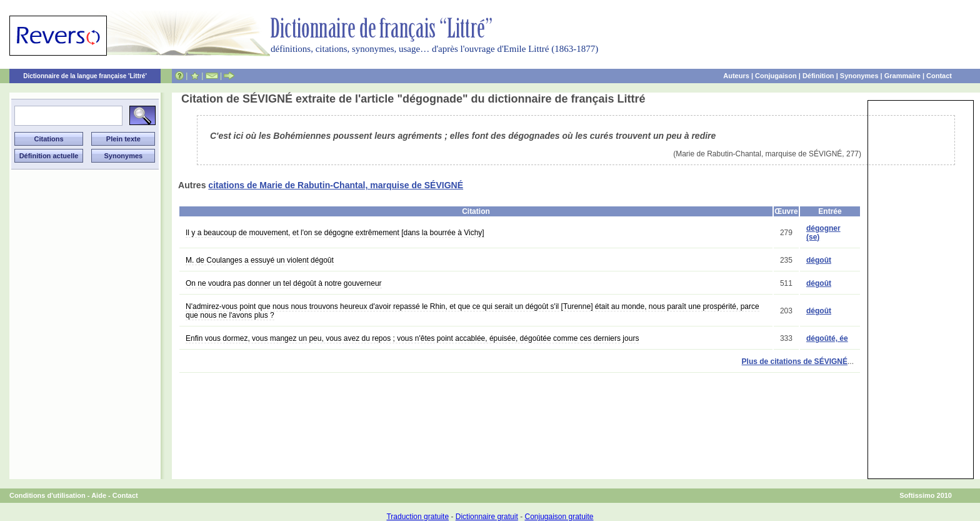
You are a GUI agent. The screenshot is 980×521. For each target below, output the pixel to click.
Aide (99, 495)
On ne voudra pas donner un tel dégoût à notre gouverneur (284, 283)
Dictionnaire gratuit (487, 517)
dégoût (819, 260)
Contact (939, 76)
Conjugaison (776, 76)
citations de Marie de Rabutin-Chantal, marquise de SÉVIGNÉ (336, 185)
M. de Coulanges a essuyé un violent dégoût (260, 260)
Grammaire (902, 76)
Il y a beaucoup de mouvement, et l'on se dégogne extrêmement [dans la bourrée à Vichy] (335, 233)
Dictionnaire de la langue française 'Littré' (85, 76)
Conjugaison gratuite (559, 517)
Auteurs (736, 76)
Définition (818, 76)
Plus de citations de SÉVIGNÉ (795, 362)
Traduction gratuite (417, 517)
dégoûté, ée (827, 338)
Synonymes (859, 76)
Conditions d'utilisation (47, 495)
